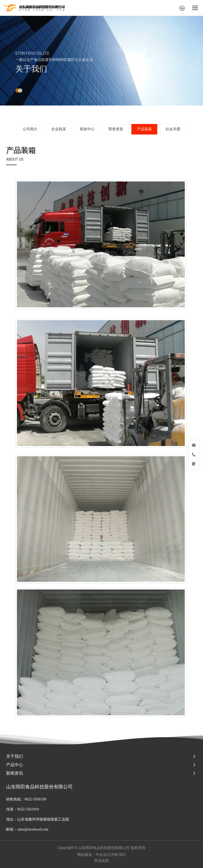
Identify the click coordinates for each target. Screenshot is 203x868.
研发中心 (87, 129)
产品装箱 (144, 129)
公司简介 (30, 129)
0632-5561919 (28, 809)
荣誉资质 (116, 129)
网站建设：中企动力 (94, 855)
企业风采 (59, 129)
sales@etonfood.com (33, 829)
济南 (114, 855)
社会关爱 (173, 129)
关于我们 (31, 78)
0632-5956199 (35, 799)
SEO (122, 855)
